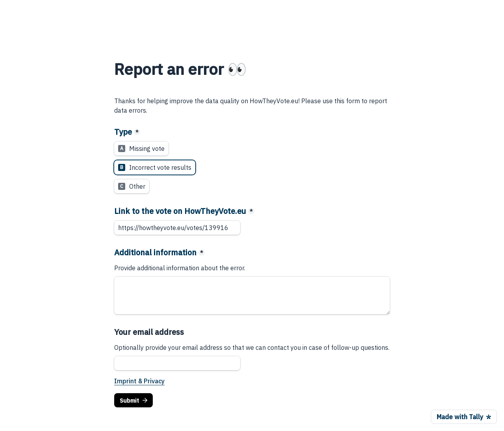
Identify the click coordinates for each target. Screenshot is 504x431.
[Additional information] (252, 295)
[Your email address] (177, 363)
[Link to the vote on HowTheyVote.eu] (177, 228)
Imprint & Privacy (139, 381)
